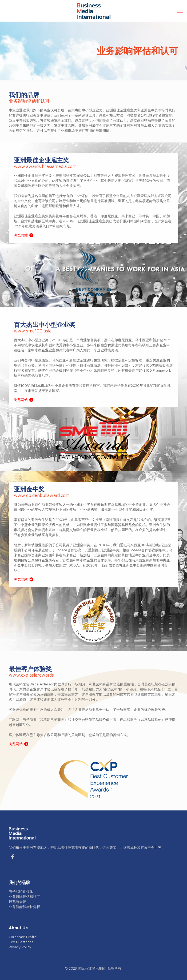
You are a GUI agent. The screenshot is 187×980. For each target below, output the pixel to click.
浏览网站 (21, 235)
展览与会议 (17, 902)
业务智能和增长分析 (24, 907)
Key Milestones (21, 942)
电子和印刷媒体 (21, 891)
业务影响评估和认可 (24, 897)
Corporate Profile (23, 937)
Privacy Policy (20, 947)
